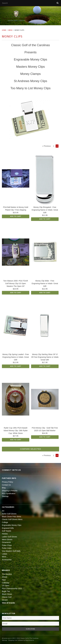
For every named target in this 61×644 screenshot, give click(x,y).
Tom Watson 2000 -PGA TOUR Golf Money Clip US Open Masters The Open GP (16, 283)
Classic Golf (7, 597)
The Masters (7, 574)
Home (4, 30)
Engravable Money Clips (12, 525)
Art (3, 511)
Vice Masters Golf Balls (11, 551)
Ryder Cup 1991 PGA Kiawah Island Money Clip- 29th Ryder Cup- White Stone (16, 431)
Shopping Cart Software (16, 640)
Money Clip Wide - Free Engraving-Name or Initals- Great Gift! (45, 283)
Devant (5, 600)
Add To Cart (16, 216)
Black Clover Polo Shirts (12, 517)
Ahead (4, 577)
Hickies (5, 534)
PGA (4, 580)
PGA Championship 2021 (12, 588)
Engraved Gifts (8, 528)
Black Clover (7, 594)
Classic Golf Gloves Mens (12, 519)
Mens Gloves (7, 540)
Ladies (5, 554)
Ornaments (6, 542)
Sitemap (5, 496)
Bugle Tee (6, 591)
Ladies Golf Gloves (9, 537)
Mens (10, 30)
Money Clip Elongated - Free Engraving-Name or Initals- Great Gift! (45, 210)
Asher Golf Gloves (9, 514)
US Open (6, 586)
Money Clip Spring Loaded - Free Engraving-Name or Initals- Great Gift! (16, 357)
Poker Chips (7, 545)
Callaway (6, 583)
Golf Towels (7, 531)
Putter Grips (7, 548)
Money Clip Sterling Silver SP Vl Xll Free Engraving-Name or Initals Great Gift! (45, 357)
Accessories (7, 560)
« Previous (46, 146)
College (5, 522)
